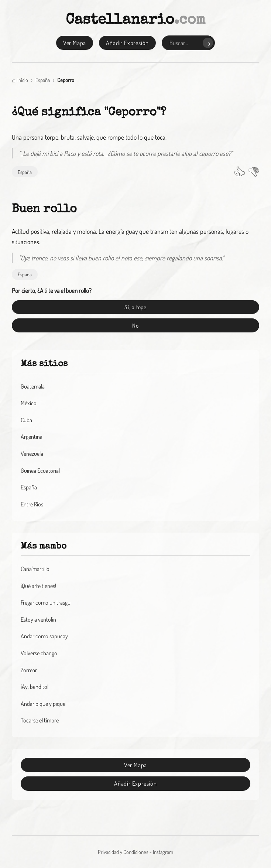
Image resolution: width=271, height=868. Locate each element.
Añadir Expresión (127, 43)
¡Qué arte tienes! (38, 586)
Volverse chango (39, 653)
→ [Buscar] (208, 43)
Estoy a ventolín (38, 619)
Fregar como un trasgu (46, 602)
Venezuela (32, 454)
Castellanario (136, 21)
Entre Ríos (32, 504)
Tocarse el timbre (40, 720)
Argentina (32, 437)
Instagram (163, 852)
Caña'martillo (35, 569)
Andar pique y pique (43, 704)
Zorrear (29, 670)
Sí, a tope (135, 307)
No (135, 325)
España (25, 172)
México (29, 403)
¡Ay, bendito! (35, 687)
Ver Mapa (75, 43)
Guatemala (33, 386)
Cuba (26, 420)
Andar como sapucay (44, 636)
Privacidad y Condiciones (123, 852)
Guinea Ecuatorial (40, 471)
